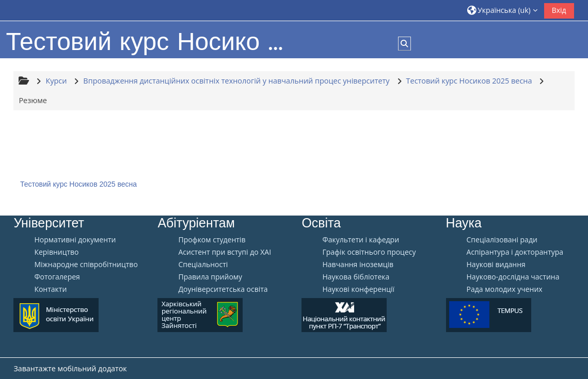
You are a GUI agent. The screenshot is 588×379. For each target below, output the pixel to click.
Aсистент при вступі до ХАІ (225, 252)
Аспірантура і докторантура (515, 252)
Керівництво (56, 252)
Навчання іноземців (358, 265)
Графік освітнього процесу (369, 252)
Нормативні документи (75, 240)
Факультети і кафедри (361, 240)
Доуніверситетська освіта (223, 289)
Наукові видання (496, 265)
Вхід (559, 10)
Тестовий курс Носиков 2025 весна (78, 184)
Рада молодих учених (505, 289)
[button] (502, 10)
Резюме (33, 100)
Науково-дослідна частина (513, 277)
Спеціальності (203, 265)
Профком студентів (212, 240)
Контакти (50, 289)
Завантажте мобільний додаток (70, 368)
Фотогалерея (57, 277)
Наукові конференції (358, 289)
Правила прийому (210, 277)
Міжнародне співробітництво (86, 265)
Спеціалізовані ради (502, 240)
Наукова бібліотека (356, 277)
